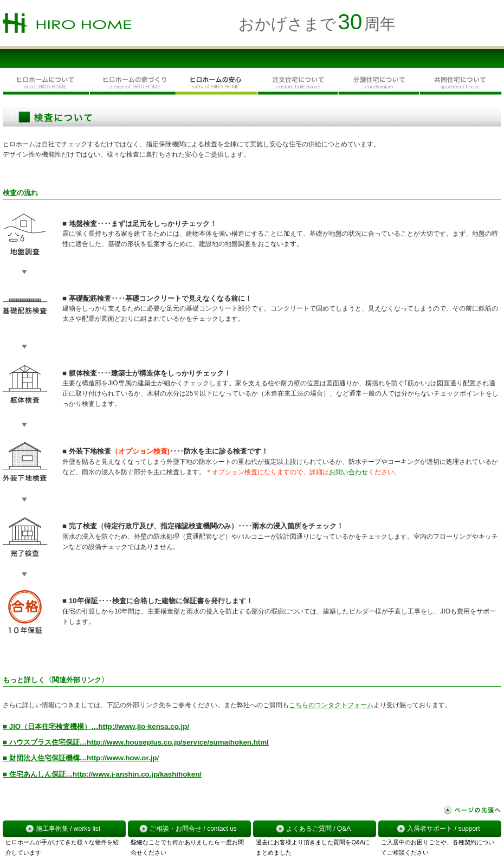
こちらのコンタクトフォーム (331, 705)
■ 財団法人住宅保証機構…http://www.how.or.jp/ (81, 758)
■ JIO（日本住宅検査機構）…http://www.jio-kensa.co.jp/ (96, 726)
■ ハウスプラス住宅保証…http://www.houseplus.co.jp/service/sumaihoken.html (136, 742)
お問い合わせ (348, 472)
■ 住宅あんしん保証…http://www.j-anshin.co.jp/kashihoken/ (102, 774)
